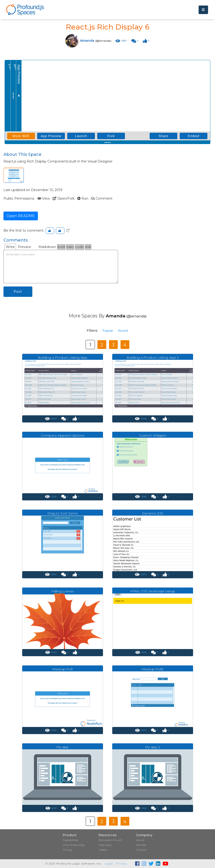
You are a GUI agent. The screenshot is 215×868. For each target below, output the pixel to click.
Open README (21, 216)
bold (61, 247)
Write (10, 247)
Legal (109, 864)
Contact (141, 850)
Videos (103, 850)
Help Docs (105, 845)
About (140, 840)
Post (18, 292)
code (80, 247)
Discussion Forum (110, 840)
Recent (123, 331)
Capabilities (70, 840)
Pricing (68, 850)
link (88, 247)
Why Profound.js (74, 845)
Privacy (121, 864)
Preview (24, 247)
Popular (108, 331)
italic (70, 247)
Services (141, 845)
